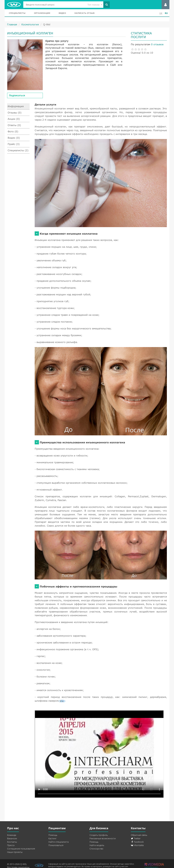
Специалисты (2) (18, 150)
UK (161, 13)
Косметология (30, 24)
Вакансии (12, 838)
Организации (42, 13)
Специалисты (17, 13)
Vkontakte (137, 845)
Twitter (136, 838)
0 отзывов (157, 44)
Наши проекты (15, 852)
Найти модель (97, 845)
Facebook (137, 842)
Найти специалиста (59, 842)
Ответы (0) (14, 125)
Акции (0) (14, 119)
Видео (62, 13)
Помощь (53, 835)
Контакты (12, 842)
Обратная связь (139, 835)
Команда (12, 835)
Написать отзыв (84, 13)
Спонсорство (96, 849)
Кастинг (52, 838)
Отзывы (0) (15, 113)
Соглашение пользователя (21, 849)
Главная (12, 24)
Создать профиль (99, 835)
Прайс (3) (14, 144)
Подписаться (17, 95)
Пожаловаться (56, 845)
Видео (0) (14, 138)
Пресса (11, 845)
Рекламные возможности (103, 838)
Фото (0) (13, 131)
